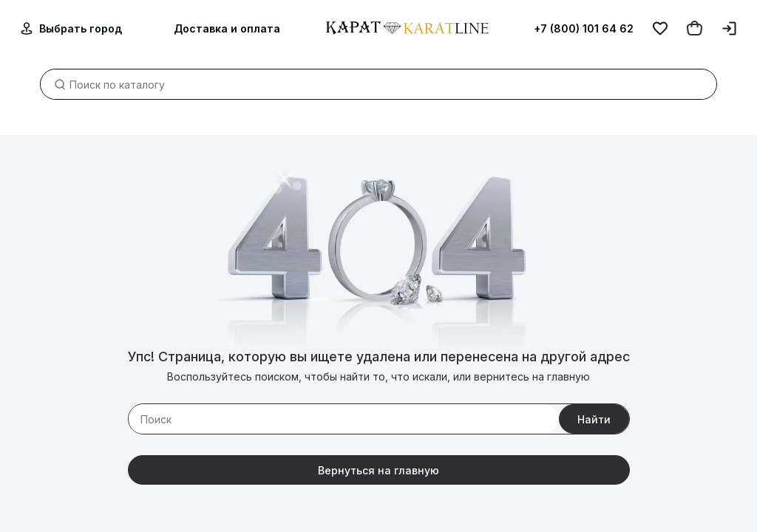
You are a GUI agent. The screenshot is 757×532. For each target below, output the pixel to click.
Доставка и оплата (227, 28)
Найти (594, 419)
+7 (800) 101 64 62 (584, 28)
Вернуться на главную (378, 470)
